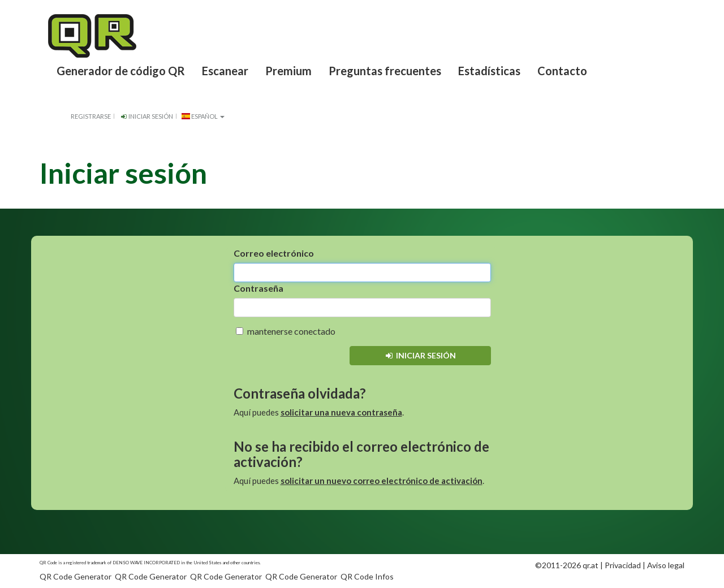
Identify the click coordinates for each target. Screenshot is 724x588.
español (203, 116)
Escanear (225, 71)
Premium (288, 71)
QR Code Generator (76, 576)
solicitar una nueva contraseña (341, 412)
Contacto (562, 71)
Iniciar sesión (146, 116)
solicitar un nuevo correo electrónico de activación (382, 481)
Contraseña (258, 288)
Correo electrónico (274, 253)
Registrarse (91, 116)
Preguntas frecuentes (385, 71)
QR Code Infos (367, 576)
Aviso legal (666, 565)
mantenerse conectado (286, 331)
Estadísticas (489, 71)
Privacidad (623, 565)
